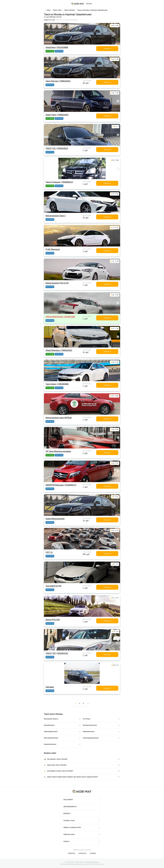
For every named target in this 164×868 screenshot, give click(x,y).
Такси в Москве (69, 10)
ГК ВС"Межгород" (53, 249)
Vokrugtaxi (50, 687)
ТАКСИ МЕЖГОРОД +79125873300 (60, 317)
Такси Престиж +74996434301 (58, 81)
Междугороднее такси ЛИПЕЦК (59, 418)
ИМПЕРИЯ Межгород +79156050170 (61, 485)
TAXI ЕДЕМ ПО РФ (53, 586)
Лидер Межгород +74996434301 (59, 350)
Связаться (107, 49)
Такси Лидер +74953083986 (57, 384)
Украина (93, 853)
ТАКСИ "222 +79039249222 (57, 148)
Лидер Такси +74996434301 (57, 115)
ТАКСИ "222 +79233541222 (57, 653)
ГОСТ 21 (49, 552)
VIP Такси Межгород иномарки (58, 451)
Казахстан (82, 853)
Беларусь (72, 853)
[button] (81, 110)
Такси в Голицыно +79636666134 (59, 182)
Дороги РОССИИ (53, 620)
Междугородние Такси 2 (55, 216)
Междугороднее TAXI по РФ (57, 283)
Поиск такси (57, 10)
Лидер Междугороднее (55, 519)
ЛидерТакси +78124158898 (57, 47)
